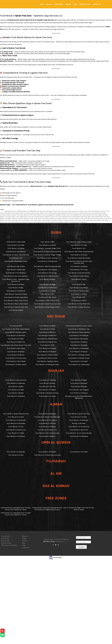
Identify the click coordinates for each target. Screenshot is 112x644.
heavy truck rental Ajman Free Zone (23, 217)
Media (24, 538)
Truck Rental (59, 4)
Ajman (35, 211)
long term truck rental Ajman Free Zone (36, 218)
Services (68, 4)
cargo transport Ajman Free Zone (68, 213)
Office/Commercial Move (9, 545)
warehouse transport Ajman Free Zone (63, 222)
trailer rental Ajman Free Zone (47, 220)
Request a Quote (85, 4)
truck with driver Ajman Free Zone (22, 222)
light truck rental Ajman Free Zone (98, 217)
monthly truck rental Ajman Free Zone (86, 218)
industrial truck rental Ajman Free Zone (74, 217)
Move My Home (6, 543)
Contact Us (97, 4)
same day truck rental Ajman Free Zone (24, 220)
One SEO (66, 541)
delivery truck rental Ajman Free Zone (36, 215)
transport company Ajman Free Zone (69, 220)
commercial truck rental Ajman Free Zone (92, 213)
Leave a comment (81, 222)
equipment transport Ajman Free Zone (61, 215)
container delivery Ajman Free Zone (11, 215)
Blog (75, 4)
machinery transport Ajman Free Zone (61, 218)
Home (42, 4)
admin (7, 211)
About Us (49, 4)
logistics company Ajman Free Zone (11, 218)
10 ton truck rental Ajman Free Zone (72, 211)
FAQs (24, 545)
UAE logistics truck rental (42, 222)
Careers (25, 541)
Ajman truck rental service (48, 213)
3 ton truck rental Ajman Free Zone (95, 211)
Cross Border (6, 536)
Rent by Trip (5, 541)
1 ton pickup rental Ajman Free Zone (48, 211)
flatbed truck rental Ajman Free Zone (85, 215)
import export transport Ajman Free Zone (48, 217)
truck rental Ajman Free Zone (91, 220)
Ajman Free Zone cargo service (29, 213)
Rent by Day (5, 538)
